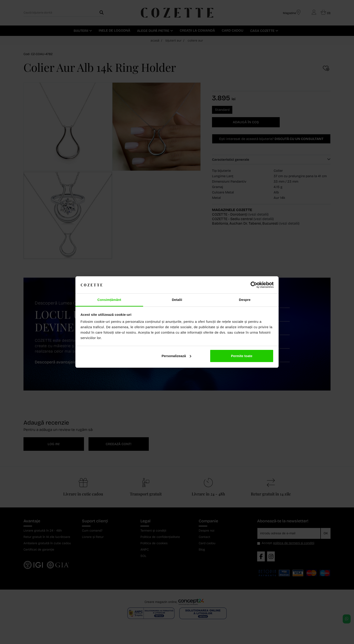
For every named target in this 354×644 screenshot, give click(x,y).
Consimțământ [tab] (109, 300)
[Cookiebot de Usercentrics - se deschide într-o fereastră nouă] (254, 285)
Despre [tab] (245, 300)
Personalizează (177, 356)
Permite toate (242, 356)
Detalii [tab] (177, 300)
